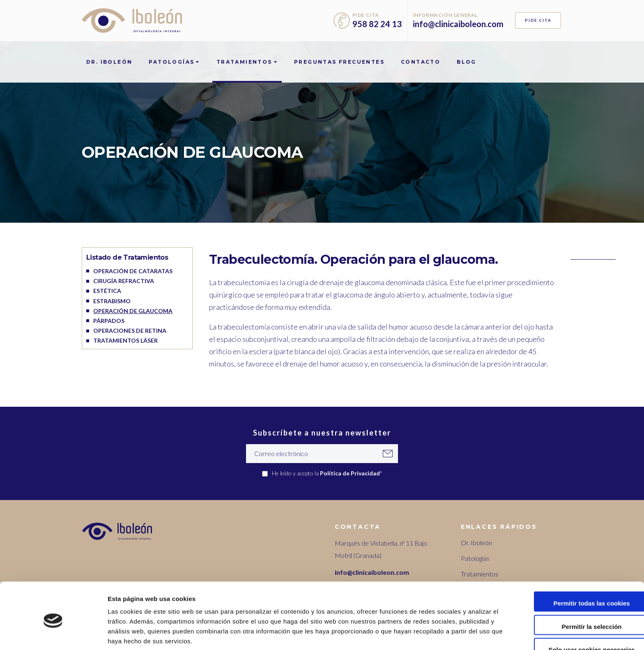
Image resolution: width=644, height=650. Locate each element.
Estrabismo (112, 301)
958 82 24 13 (377, 24)
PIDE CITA (538, 20)
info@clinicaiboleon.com (458, 24)
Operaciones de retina (130, 331)
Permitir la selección (575, 593)
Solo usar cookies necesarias (575, 616)
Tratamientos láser (125, 340)
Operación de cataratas (133, 271)
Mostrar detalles (441, 634)
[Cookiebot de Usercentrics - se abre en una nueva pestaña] (53, 634)
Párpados (109, 321)
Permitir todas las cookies (575, 569)
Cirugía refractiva (124, 281)
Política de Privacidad (350, 473)
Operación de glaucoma (133, 311)
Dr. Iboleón (476, 543)
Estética (107, 291)
